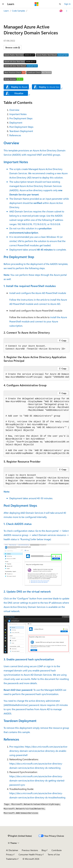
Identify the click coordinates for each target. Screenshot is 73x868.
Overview (14, 110)
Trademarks (11, 859)
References (15, 135)
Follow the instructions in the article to (30, 300)
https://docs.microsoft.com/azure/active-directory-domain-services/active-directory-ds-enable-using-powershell (39, 751)
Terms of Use (54, 854)
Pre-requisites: (17, 747)
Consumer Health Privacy (30, 854)
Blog (44, 850)
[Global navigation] (3, 4)
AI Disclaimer (12, 850)
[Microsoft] (37, 4)
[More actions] (67, 11)
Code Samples (19, 11)
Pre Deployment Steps (21, 118)
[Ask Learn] (61, 11)
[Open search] (60, 4)
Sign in (67, 4)
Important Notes (18, 114)
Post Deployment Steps (21, 127)
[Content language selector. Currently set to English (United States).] (20, 836)
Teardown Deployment (21, 131)
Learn (6, 11)
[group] (36, 376)
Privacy (9, 854)
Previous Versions (30, 850)
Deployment (16, 123)
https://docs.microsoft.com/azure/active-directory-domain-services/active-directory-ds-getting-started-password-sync (37, 780)
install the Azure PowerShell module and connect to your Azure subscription (38, 321)
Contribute (57, 850)
